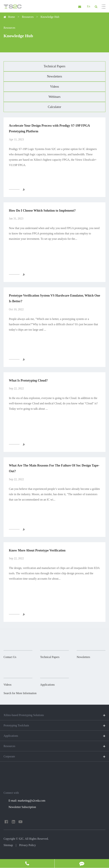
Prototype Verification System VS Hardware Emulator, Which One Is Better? (54, 298)
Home (11, 17)
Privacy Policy (28, 845)
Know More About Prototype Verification (37, 550)
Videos (55, 87)
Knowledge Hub (50, 17)
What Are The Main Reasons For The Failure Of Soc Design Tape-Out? (54, 468)
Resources (28, 17)
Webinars (55, 97)
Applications (54, 736)
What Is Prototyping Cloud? (28, 380)
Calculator (54, 107)
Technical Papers (54, 66)
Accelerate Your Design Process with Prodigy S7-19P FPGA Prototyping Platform (49, 128)
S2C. (22, 839)
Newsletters (54, 76)
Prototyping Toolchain (54, 726)
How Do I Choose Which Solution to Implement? (42, 211)
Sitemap (8, 845)
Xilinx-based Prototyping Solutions (54, 715)
